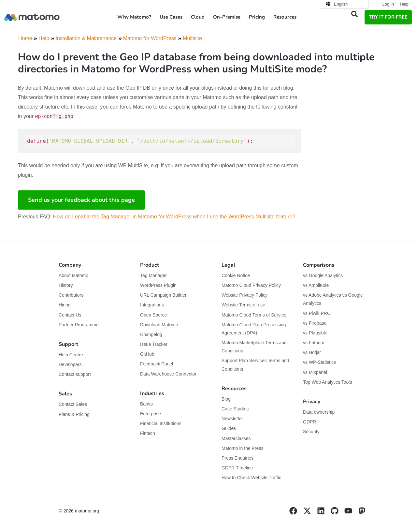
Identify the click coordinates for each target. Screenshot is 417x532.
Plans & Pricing (74, 414)
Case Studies (235, 409)
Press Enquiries (237, 458)
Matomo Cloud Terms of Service (254, 315)
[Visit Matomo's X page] (310, 513)
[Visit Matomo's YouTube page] (351, 513)
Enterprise (151, 414)
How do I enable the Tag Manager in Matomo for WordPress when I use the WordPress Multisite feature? (174, 217)
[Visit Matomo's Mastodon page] (365, 513)
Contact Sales (73, 404)
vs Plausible (315, 333)
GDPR (309, 422)
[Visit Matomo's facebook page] (296, 513)
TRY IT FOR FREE (388, 17)
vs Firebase (315, 323)
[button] (354, 14)
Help (404, 4)
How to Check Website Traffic (251, 478)
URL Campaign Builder (163, 295)
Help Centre (71, 355)
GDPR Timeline (237, 468)
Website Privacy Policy (244, 295)
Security (311, 432)
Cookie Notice (236, 275)
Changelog (151, 334)
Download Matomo (159, 325)
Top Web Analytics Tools (327, 382)
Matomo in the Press (242, 448)
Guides (229, 428)
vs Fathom (314, 343)
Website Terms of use (243, 305)
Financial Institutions (161, 423)
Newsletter (232, 419)
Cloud (198, 17)
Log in (388, 4)
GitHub (147, 354)
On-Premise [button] (227, 17)
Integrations (152, 305)
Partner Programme (79, 325)
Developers (70, 364)
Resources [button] (285, 17)
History (66, 285)
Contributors (71, 295)
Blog (226, 399)
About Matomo (73, 275)
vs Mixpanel (315, 372)
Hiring (65, 305)
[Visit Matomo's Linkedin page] (324, 513)
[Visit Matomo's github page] (338, 513)
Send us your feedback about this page (81, 200)
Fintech (148, 433)
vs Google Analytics (323, 275)
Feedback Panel (157, 364)
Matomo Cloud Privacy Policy (251, 285)
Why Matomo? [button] (134, 17)
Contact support (75, 374)
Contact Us (70, 315)
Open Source (154, 315)
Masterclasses (236, 438)
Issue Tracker (154, 344)
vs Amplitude (316, 285)
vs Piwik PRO (317, 313)
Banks (147, 404)
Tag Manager (153, 275)
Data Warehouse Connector (168, 374)
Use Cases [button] (171, 17)
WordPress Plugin (158, 285)
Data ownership (319, 412)
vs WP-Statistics (319, 362)
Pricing (257, 17)
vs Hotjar (312, 352)
